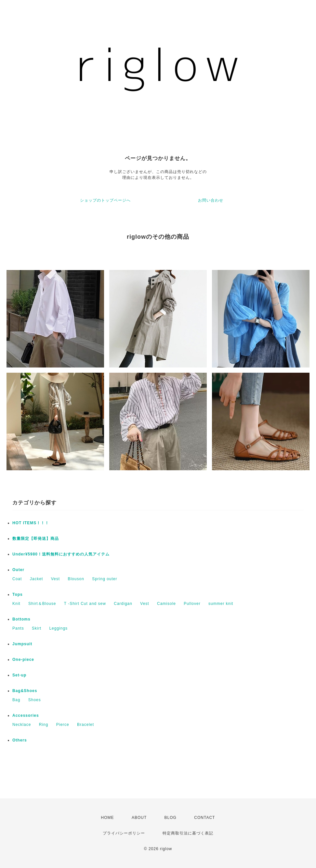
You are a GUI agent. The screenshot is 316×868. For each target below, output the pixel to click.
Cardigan (123, 604)
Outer (18, 570)
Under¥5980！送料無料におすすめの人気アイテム (61, 554)
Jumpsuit (22, 644)
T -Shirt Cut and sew (85, 604)
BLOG (171, 818)
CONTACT (204, 818)
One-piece (23, 660)
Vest (55, 579)
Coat (17, 579)
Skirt (37, 628)
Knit (16, 604)
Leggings (58, 628)
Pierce (63, 725)
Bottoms (21, 619)
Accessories (26, 715)
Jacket (37, 579)
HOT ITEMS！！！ (31, 523)
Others (20, 740)
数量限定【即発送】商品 (36, 539)
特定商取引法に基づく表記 (188, 833)
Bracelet (86, 725)
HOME (108, 818)
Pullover (192, 604)
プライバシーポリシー (124, 833)
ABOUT (139, 818)
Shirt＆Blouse (42, 604)
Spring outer (105, 579)
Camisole (166, 604)
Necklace (22, 725)
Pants (18, 628)
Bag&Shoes (25, 691)
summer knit (221, 604)
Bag (16, 700)
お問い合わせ (211, 200)
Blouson (76, 579)
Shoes (35, 700)
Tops (18, 594)
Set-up (19, 675)
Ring (44, 725)
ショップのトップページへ (105, 200)
